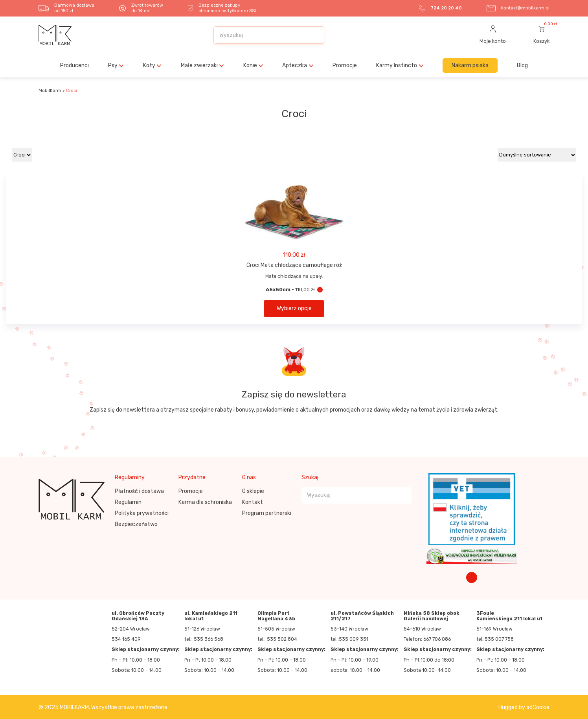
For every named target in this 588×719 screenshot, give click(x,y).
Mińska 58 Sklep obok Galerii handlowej (432, 616)
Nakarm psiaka (470, 65)
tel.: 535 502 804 (277, 639)
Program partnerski (267, 513)
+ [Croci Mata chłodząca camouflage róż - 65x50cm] (320, 290)
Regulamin (128, 502)
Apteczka (295, 65)
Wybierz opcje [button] (294, 308)
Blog (522, 65)
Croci (72, 91)
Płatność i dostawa (139, 491)
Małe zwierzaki (199, 65)
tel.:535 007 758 (495, 639)
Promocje (345, 65)
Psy (113, 65)
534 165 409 (126, 639)
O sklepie (253, 491)
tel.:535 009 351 (349, 639)
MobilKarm (50, 91)
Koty (149, 65)
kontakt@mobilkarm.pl (525, 8)
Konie (250, 65)
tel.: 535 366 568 (204, 639)
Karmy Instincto (397, 65)
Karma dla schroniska (205, 502)
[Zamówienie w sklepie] (537, 155)
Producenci (74, 65)
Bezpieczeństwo (136, 524)
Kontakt (253, 502)
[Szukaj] (314, 35)
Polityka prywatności (142, 513)
